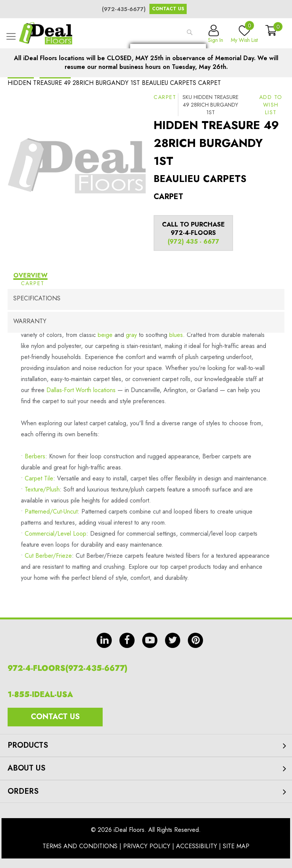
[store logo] (46, 33)
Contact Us (168, 9)
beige (105, 335)
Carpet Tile (39, 478)
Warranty (30, 321)
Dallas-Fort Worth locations (81, 390)
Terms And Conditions (80, 846)
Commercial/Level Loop (56, 534)
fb (127, 640)
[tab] (146, 277)
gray (131, 335)
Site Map (236, 846)
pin (195, 640)
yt (150, 640)
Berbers (35, 456)
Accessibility (197, 846)
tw (173, 640)
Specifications (37, 298)
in (104, 640)
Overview (30, 275)
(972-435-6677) (124, 9)
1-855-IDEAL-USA (40, 695)
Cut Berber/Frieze (48, 556)
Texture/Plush (42, 489)
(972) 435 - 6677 (194, 242)
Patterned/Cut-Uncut (51, 511)
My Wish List (244, 34)
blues (176, 335)
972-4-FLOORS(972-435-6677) (67, 668)
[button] (271, 105)
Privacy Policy (147, 846)
